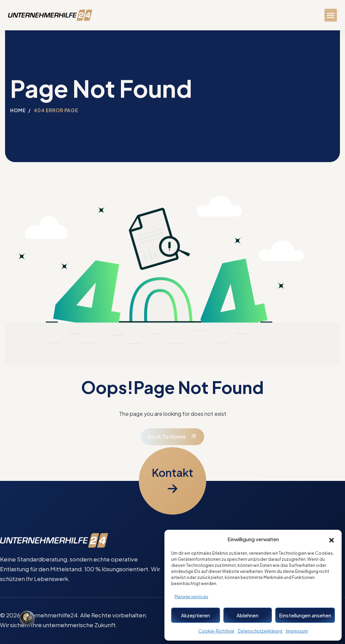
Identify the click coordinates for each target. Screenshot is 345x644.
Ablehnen (247, 615)
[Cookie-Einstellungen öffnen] (27, 619)
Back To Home (167, 437)
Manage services (191, 597)
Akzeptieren (195, 615)
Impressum (297, 631)
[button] (332, 539)
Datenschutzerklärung (260, 631)
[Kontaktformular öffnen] (172, 481)
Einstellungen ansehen (305, 615)
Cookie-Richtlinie (216, 631)
